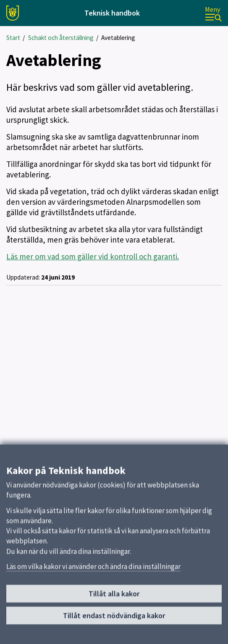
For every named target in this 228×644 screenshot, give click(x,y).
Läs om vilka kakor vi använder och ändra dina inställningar (93, 570)
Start (13, 38)
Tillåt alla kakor (114, 597)
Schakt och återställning (61, 38)
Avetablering (118, 38)
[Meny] (213, 13)
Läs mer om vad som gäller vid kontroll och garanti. (93, 256)
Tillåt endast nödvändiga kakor (114, 619)
